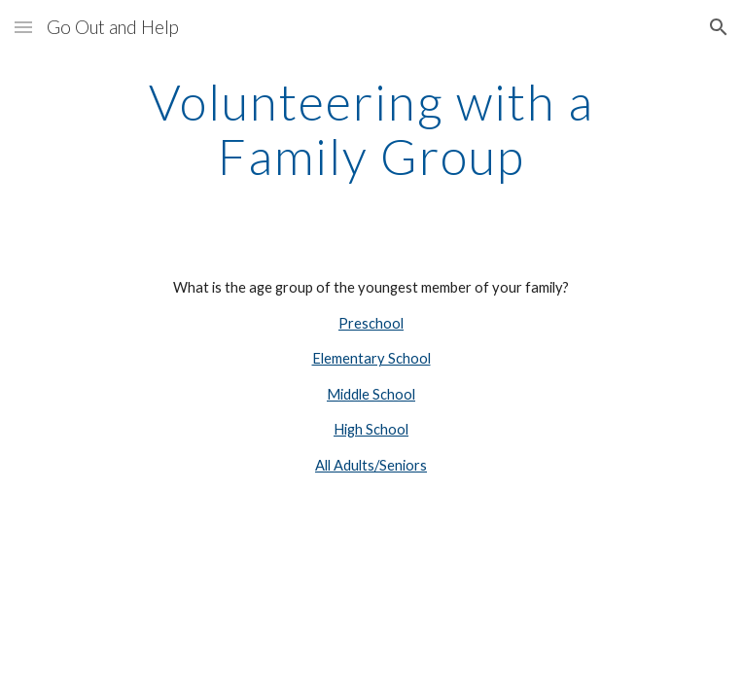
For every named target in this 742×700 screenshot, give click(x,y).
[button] (23, 27)
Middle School (371, 394)
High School (371, 429)
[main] (371, 129)
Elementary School (371, 358)
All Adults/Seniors (371, 465)
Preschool (371, 323)
